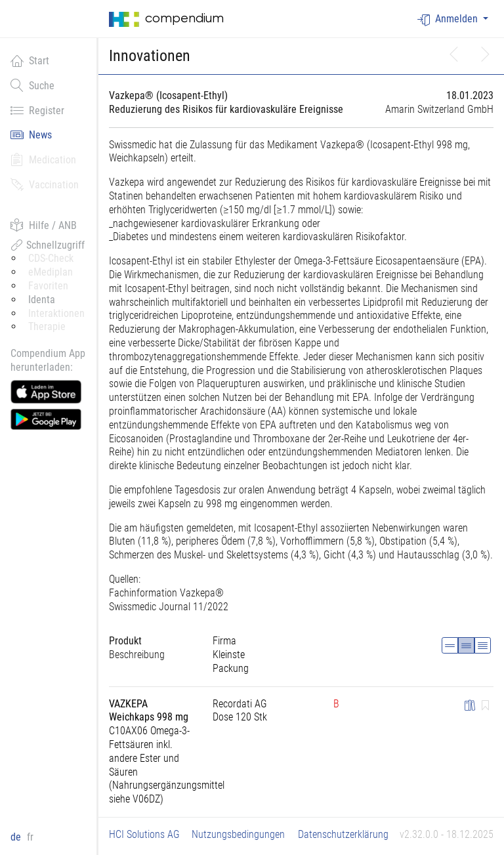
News (31, 135)
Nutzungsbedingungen (238, 834)
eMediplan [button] (51, 272)
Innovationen (150, 56)
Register (37, 110)
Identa (42, 300)
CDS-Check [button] (51, 258)
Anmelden (449, 19)
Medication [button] (43, 159)
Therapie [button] (47, 326)
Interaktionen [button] (56, 313)
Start (30, 60)
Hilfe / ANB (44, 225)
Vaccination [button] (45, 184)
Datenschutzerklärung (343, 834)
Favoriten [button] (48, 286)
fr (30, 837)
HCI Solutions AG (144, 834)
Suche (32, 85)
